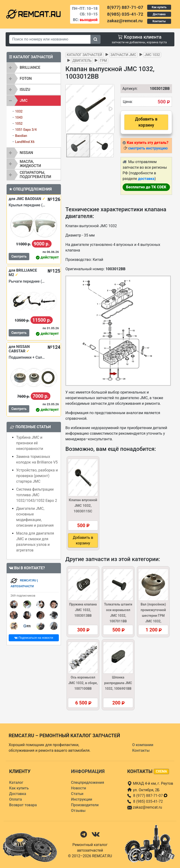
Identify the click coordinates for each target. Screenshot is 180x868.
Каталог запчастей (84, 55)
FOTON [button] (26, 78)
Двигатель (82, 61)
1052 (19, 124)
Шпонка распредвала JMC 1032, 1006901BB (118, 683)
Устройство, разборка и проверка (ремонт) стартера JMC (37, 476)
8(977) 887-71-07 (125, 7)
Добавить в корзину (146, 122)
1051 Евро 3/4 (26, 130)
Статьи (77, 794)
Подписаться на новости (34, 638)
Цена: (128, 102)
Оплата (15, 799)
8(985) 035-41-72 (125, 14)
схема (161, 771)
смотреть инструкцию (148, 148)
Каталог (16, 782)
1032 (19, 111)
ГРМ (103, 61)
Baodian (21, 136)
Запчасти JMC (123, 55)
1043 (19, 117)
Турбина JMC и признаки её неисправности (30, 443)
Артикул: (128, 89)
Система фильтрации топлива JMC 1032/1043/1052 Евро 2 (37, 495)
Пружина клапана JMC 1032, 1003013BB (83, 610)
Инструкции (82, 799)
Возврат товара (23, 805)
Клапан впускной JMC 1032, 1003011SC (83, 506)
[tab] (34, 68)
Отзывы (78, 811)
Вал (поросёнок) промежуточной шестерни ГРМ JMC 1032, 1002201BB (153, 616)
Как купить (159, 7)
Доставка (159, 14)
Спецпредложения (88, 782)
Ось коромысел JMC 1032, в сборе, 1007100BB (83, 683)
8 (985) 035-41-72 (148, 801)
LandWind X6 (25, 142)
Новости (79, 788)
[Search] (50, 39)
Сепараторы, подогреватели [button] (35, 175)
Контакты (159, 21)
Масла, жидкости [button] (30, 164)
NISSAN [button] (26, 153)
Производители (85, 805)
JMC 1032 (152, 55)
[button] (110, 109)
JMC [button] (24, 100)
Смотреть (19, 256)
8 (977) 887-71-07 (150, 796)
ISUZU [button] (25, 89)
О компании (143, 745)
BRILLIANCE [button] (30, 67)
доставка (146, 179)
